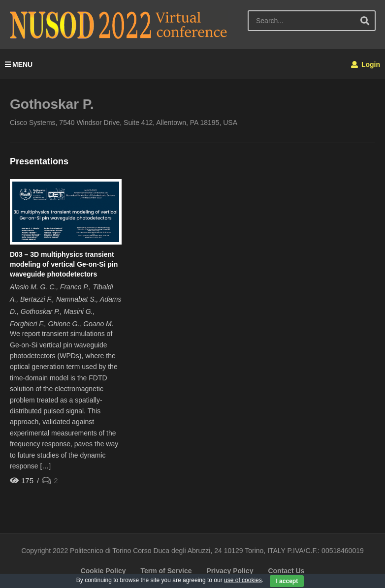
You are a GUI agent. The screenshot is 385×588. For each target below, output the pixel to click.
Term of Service (166, 571)
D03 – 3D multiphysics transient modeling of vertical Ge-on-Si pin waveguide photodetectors (64, 264)
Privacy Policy (230, 571)
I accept (287, 581)
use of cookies (243, 580)
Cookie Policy (103, 571)
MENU (19, 64)
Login (366, 64)
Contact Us (286, 571)
